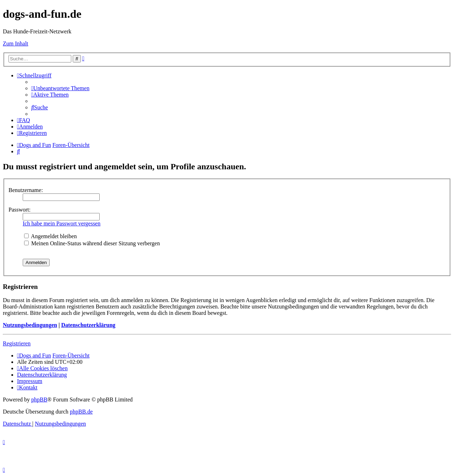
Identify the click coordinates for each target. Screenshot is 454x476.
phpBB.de (81, 412)
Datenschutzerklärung (88, 325)
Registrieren (17, 343)
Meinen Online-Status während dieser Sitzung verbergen (92, 243)
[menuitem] (60, 88)
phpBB (39, 400)
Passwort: (20, 210)
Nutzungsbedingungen (30, 325)
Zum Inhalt (16, 43)
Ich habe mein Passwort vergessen (62, 223)
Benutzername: (26, 190)
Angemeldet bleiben (50, 236)
